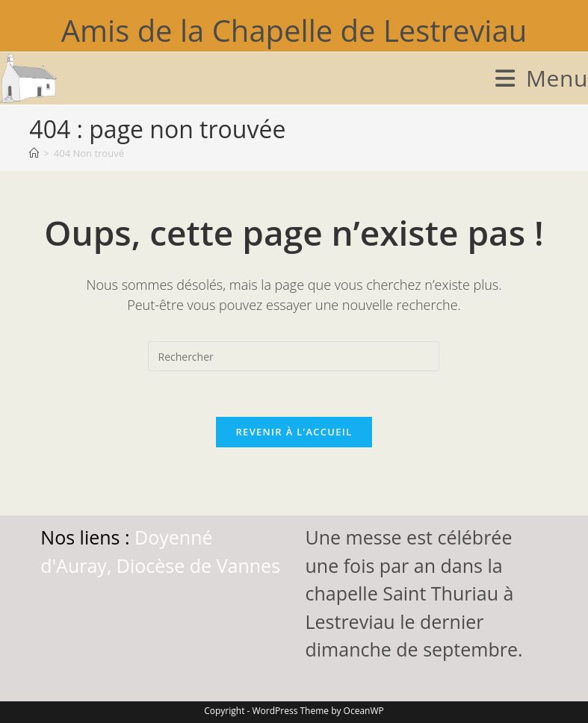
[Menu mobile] (542, 78)
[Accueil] (34, 153)
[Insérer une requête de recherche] (294, 356)
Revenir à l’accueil (294, 432)
